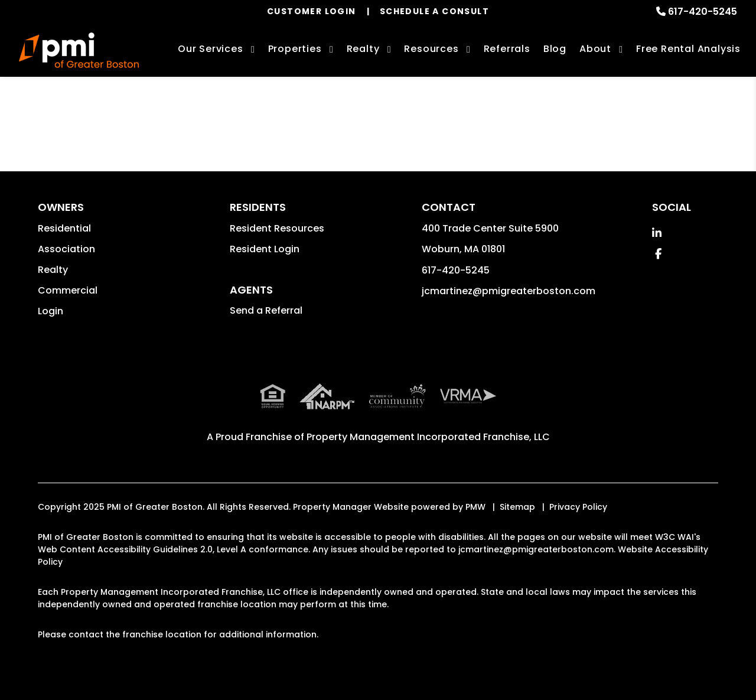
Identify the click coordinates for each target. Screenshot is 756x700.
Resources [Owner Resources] (431, 49)
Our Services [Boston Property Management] (211, 49)
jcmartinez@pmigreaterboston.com (509, 291)
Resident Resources (277, 228)
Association (66, 249)
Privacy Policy (578, 507)
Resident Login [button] (265, 249)
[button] (657, 233)
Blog (555, 49)
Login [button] (50, 311)
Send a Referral (266, 310)
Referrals (507, 49)
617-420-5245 (703, 12)
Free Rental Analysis (688, 49)
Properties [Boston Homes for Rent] (295, 49)
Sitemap (517, 507)
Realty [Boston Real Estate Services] (363, 49)
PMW (475, 507)
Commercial (68, 290)
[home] (79, 50)
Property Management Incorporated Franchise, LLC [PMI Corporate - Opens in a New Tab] (428, 437)
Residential (64, 228)
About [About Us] (595, 49)
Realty (53, 270)
